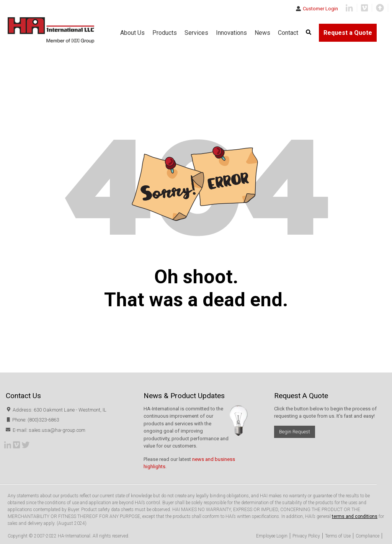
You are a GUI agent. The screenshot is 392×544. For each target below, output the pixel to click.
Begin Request (295, 432)
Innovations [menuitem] (231, 33)
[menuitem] (309, 33)
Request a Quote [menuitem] (348, 33)
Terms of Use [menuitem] (338, 536)
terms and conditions (355, 516)
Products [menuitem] (165, 33)
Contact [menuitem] (288, 33)
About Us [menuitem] (132, 33)
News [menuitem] (262, 33)
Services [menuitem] (196, 33)
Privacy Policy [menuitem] (306, 536)
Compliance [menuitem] (367, 536)
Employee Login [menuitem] (272, 536)
